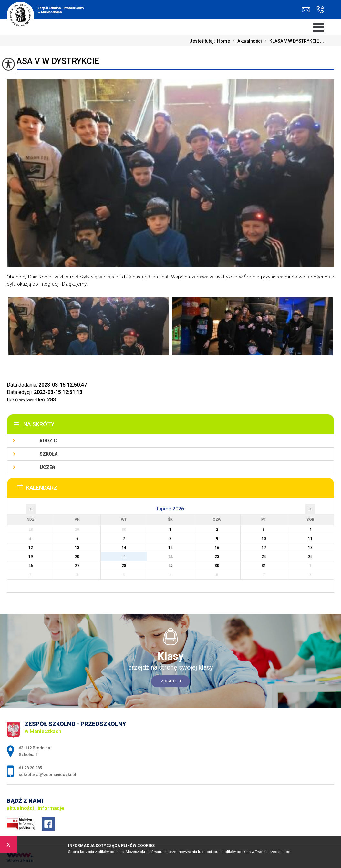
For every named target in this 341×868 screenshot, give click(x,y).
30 (217, 566)
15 (170, 548)
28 (124, 566)
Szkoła (49, 454)
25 (310, 557)
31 (264, 566)
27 (77, 566)
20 (77, 557)
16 (217, 548)
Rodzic (48, 441)
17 (264, 548)
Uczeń (47, 467)
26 (31, 566)
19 (31, 557)
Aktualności (246, 41)
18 (310, 548)
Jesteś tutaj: (203, 41)
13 (77, 548)
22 (170, 557)
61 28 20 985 (320, 9)
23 (217, 557)
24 (264, 557)
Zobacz (171, 681)
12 (31, 548)
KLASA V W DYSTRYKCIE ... (293, 41)
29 (170, 566)
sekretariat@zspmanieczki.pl (306, 10)
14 (124, 548)
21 (124, 557)
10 (264, 539)
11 (310, 539)
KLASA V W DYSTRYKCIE (53, 61)
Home (223, 41)
